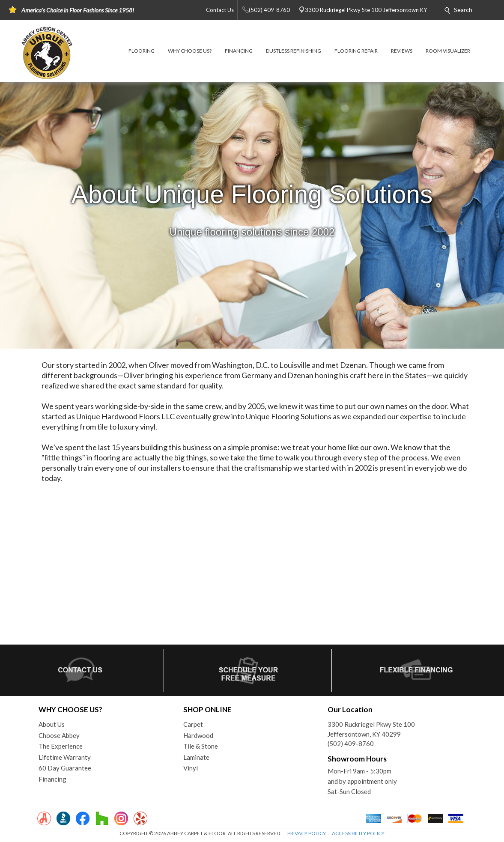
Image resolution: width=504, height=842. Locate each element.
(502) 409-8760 (351, 743)
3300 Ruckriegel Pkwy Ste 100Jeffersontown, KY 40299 (371, 729)
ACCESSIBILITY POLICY (358, 833)
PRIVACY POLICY (307, 833)
